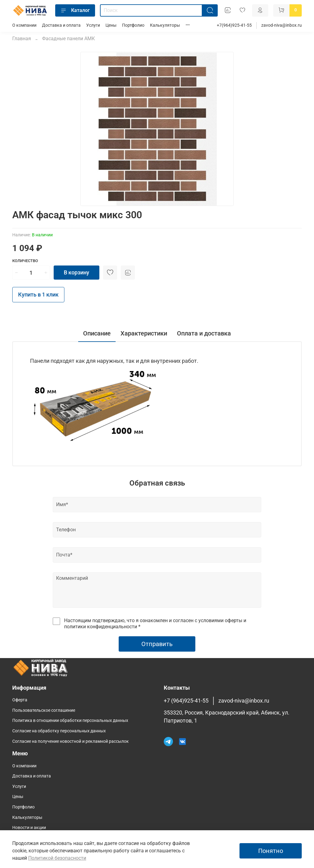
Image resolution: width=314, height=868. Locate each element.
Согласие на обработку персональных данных (59, 731)
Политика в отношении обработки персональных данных (70, 721)
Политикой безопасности (57, 858)
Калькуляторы (165, 25)
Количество (25, 261)
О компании (24, 25)
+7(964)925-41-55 (234, 25)
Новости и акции (29, 828)
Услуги (93, 25)
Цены (111, 25)
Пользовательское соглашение (44, 710)
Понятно (271, 851)
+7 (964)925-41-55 (186, 701)
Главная (22, 39)
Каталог (75, 10)
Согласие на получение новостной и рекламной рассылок (71, 741)
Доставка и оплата (61, 25)
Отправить (157, 644)
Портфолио (133, 25)
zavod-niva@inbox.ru (281, 25)
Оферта (20, 700)
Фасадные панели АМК (68, 39)
